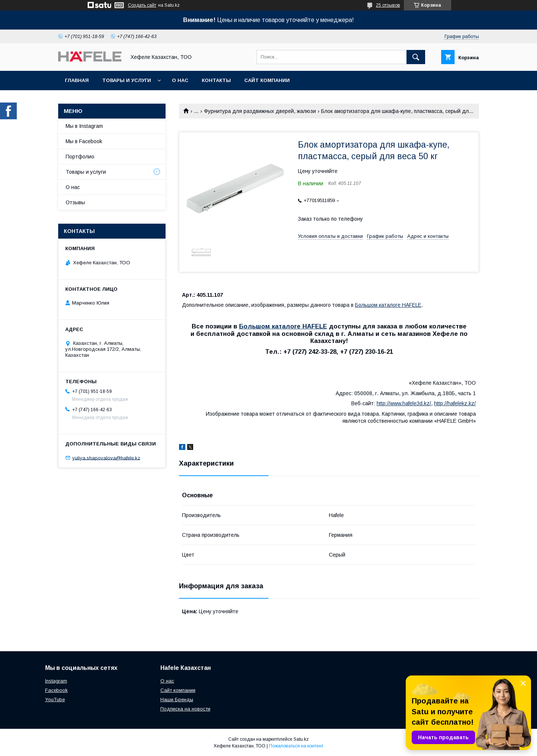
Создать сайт (142, 5)
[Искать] (416, 57)
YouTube (55, 700)
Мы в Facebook (84, 141)
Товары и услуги (127, 80)
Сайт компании (267, 80)
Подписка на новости (185, 709)
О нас (180, 80)
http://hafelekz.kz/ (455, 403)
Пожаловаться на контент (296, 746)
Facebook (56, 690)
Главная (77, 80)
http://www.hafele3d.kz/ (404, 403)
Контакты (216, 80)
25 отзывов (388, 5)
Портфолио (80, 157)
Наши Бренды (177, 700)
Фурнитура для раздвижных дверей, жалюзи (260, 111)
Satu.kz (301, 739)
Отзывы (75, 202)
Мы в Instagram (84, 126)
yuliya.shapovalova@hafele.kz (106, 458)
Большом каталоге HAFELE (388, 305)
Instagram (56, 681)
